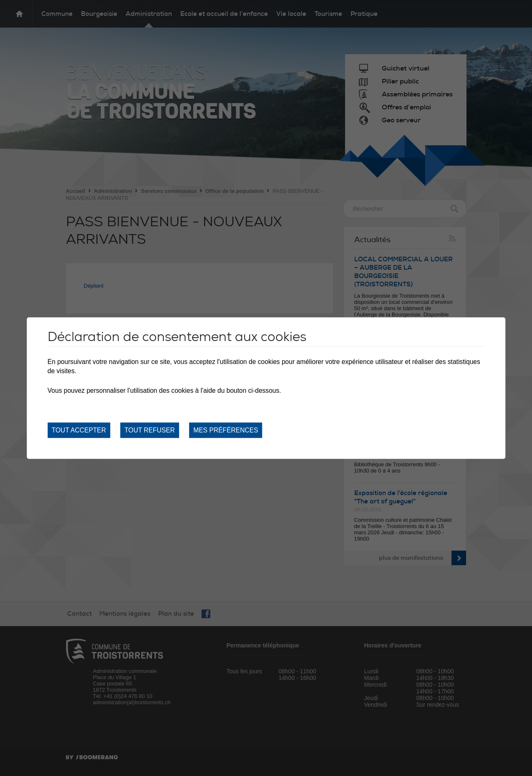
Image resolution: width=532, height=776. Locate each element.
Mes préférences (226, 430)
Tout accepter (79, 430)
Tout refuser (150, 430)
